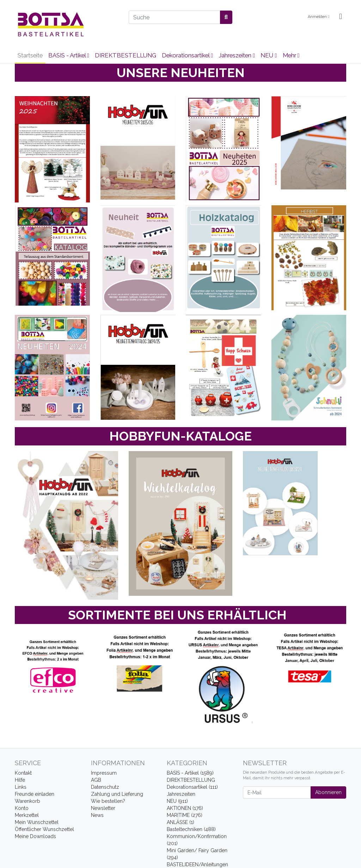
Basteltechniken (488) (191, 829)
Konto (22, 808)
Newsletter (103, 808)
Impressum (104, 773)
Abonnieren (328, 792)
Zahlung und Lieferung (117, 794)
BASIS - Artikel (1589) (190, 773)
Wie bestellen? (108, 801)
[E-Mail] (277, 792)
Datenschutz (105, 787)
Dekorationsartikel (187, 55)
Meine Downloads (35, 836)
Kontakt (23, 773)
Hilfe (20, 780)
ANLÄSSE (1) (180, 822)
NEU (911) (177, 801)
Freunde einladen (35, 794)
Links (21, 787)
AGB (96, 780)
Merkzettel (27, 815)
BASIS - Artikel (69, 55)
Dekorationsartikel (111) (192, 787)
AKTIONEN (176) (185, 808)
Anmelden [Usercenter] (319, 17)
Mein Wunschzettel (37, 822)
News (97, 815)
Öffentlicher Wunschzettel (44, 829)
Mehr (291, 55)
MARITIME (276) (185, 815)
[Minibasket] (341, 17)
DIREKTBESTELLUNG (126, 55)
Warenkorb (27, 801)
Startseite (30, 55)
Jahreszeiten (237, 55)
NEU (269, 55)
